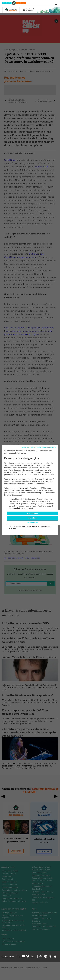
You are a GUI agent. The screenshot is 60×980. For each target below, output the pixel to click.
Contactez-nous (6, 968)
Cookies (44, 968)
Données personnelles (33, 968)
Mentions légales (19, 968)
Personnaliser (32, 522)
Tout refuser (32, 518)
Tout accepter (32, 513)
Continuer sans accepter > (44, 447)
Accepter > (27, 447)
